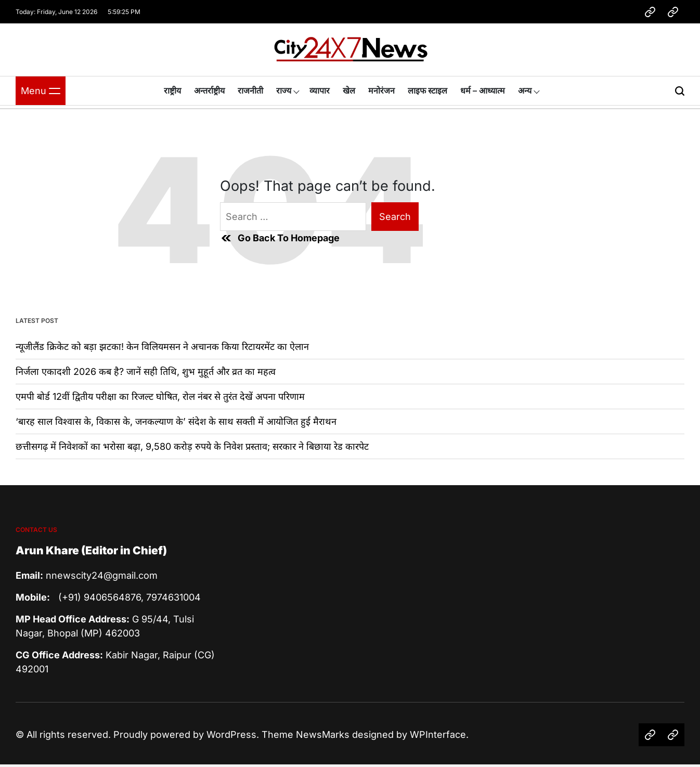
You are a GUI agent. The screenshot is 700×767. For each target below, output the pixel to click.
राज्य (284, 90)
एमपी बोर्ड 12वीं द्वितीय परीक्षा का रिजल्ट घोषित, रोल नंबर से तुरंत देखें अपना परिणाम (160, 396)
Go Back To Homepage (280, 238)
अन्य (525, 90)
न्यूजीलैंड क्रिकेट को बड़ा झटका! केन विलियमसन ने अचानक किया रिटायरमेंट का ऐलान (162, 347)
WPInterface (438, 734)
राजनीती (250, 90)
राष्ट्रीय (172, 90)
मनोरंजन (381, 90)
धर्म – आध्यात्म (483, 90)
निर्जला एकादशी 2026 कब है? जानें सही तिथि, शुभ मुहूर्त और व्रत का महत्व (146, 372)
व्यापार (320, 90)
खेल (349, 90)
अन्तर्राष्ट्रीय (209, 90)
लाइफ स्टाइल (427, 90)
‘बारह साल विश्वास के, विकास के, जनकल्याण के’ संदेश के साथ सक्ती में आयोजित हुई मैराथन (176, 421)
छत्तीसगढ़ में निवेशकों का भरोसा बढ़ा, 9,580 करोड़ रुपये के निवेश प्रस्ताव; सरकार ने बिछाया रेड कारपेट (192, 446)
